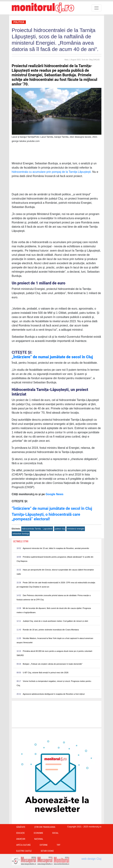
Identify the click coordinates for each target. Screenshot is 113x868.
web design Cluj (91, 859)
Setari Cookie (47, 851)
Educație (21, 833)
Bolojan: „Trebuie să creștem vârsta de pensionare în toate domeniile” (53, 664)
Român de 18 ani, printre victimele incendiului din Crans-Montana (51, 630)
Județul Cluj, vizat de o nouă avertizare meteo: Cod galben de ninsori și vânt (55, 621)
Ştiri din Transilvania (45, 827)
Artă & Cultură (23, 845)
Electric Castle (24, 851)
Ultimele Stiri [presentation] (21, 541)
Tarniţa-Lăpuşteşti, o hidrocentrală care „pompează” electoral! (46, 517)
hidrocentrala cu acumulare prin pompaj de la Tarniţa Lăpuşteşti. (52, 172)
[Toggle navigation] (96, 8)
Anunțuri (21, 839)
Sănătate (21, 827)
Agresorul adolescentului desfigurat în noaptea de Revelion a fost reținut (54, 694)
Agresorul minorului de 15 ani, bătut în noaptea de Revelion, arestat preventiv (56, 548)
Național (39, 839)
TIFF (59, 845)
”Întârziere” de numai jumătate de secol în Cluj (52, 508)
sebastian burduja (21, 534)
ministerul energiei (76, 529)
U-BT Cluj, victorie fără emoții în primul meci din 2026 (46, 673)
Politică (19, 22)
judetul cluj (60, 529)
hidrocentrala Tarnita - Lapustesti (37, 529)
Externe (44, 845)
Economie (38, 833)
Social (55, 833)
